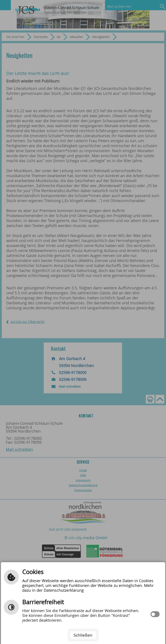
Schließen (83, 635)
